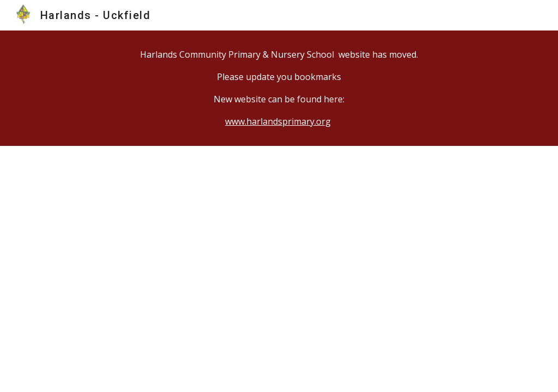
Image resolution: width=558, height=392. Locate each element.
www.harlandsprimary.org (278, 121)
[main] (279, 88)
